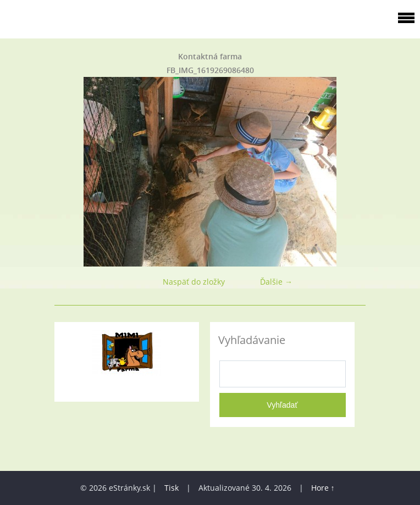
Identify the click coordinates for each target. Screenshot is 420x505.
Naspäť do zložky (194, 282)
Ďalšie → (276, 282)
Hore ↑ (323, 488)
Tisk (172, 488)
